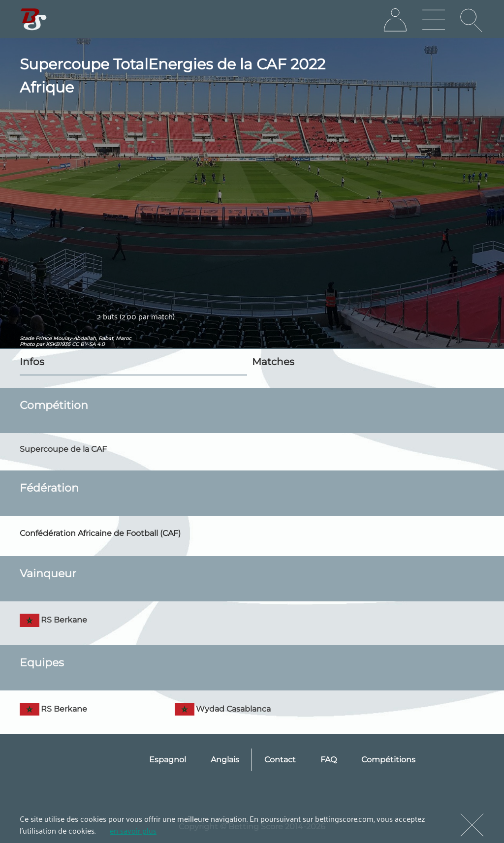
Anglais (225, 760)
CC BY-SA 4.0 (88, 344)
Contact (280, 760)
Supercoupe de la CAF (63, 449)
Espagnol (168, 760)
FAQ (329, 760)
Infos (32, 362)
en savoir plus (133, 830)
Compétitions (388, 760)
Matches (273, 362)
